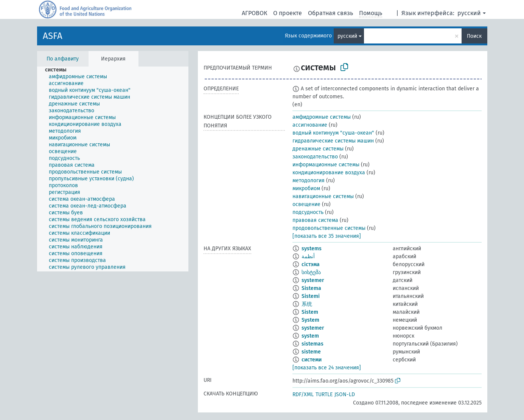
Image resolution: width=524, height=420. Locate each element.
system (310, 336)
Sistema (311, 288)
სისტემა (311, 272)
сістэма (311, 264)
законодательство (315, 157)
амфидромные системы (322, 117)
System (310, 320)
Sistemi (311, 296)
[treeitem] (59, 70)
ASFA (53, 36)
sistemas (313, 344)
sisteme (311, 352)
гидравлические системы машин (333, 141)
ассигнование (310, 125)
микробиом (306, 188)
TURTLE (324, 394)
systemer (313, 280)
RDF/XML (303, 394)
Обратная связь (330, 13)
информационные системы (326, 165)
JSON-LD (345, 394)
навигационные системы (323, 196)
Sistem (310, 312)
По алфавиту (63, 59)
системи (312, 360)
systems (312, 249)
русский (469, 13)
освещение (306, 204)
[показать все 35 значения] (327, 236)
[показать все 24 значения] (327, 368)
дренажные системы (318, 149)
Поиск (474, 36)
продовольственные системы (329, 228)
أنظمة (308, 256)
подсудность (308, 212)
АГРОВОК (254, 13)
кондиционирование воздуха (329, 173)
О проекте (288, 13)
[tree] (113, 169)
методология (309, 181)
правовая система (315, 220)
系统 (307, 304)
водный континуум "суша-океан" (333, 133)
